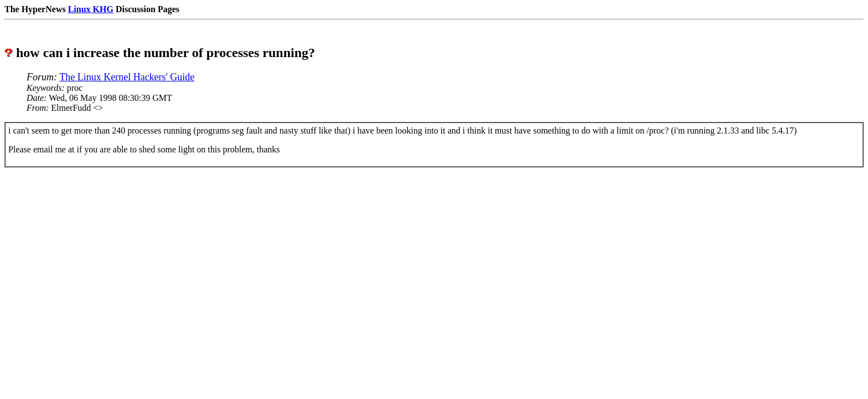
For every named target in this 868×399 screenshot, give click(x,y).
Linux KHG (91, 9)
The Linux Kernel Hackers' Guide (127, 77)
